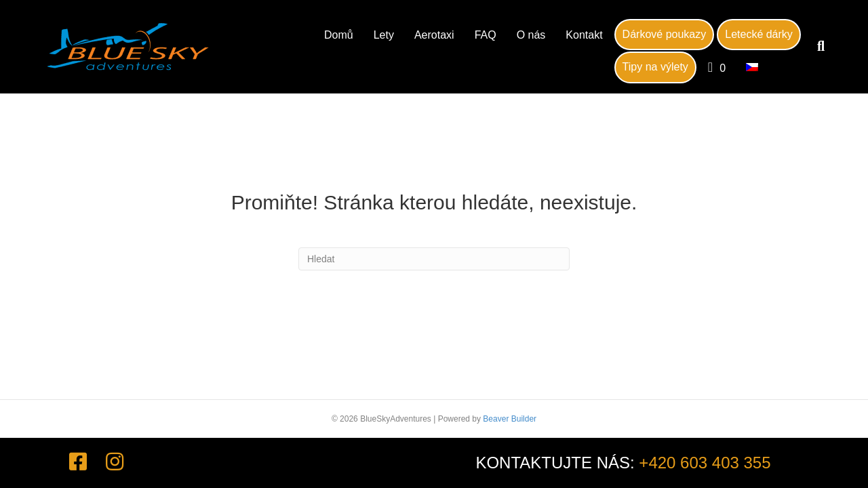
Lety (384, 35)
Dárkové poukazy (665, 34)
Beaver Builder (510, 419)
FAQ (486, 35)
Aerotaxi (434, 35)
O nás (531, 35)
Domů (339, 35)
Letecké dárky (759, 34)
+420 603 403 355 (705, 463)
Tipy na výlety (655, 67)
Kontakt (584, 35)
